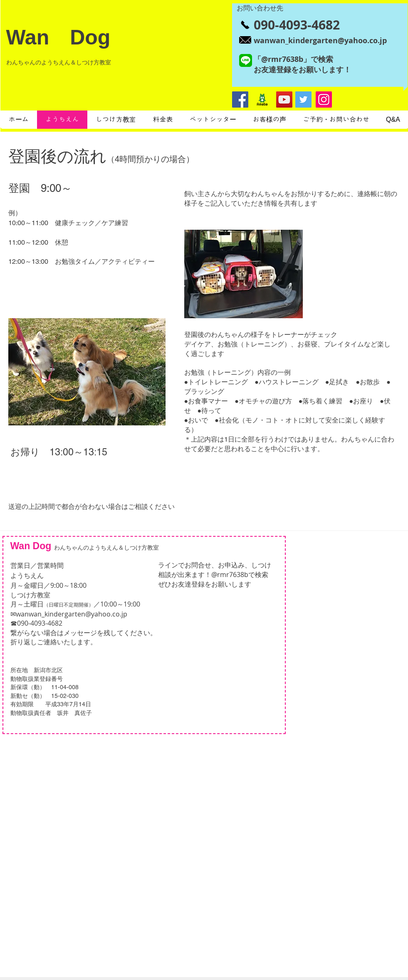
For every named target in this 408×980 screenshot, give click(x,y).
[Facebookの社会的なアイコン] (240, 99)
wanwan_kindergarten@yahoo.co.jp (72, 614)
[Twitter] (303, 99)
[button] (87, 372)
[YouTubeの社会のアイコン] (284, 99)
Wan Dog (58, 37)
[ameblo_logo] (262, 99)
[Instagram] (324, 99)
